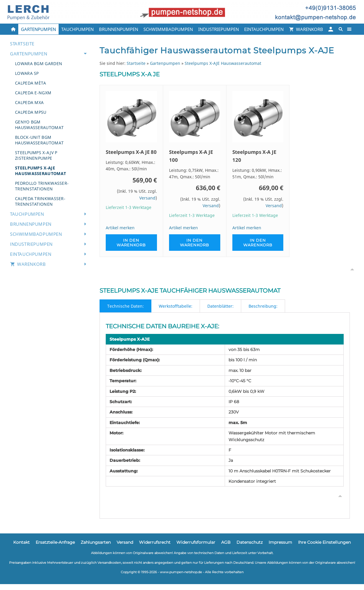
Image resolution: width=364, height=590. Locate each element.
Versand (147, 198)
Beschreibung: (263, 306)
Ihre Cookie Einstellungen (324, 542)
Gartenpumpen (165, 63)
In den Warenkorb (131, 243)
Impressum (280, 542)
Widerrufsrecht (155, 542)
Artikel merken (120, 228)
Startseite (136, 63)
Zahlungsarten (96, 542)
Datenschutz (250, 542)
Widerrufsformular (196, 542)
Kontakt (21, 542)
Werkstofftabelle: (176, 306)
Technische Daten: (125, 306)
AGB (226, 542)
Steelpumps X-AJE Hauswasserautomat (223, 63)
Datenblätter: (220, 306)
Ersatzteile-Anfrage (55, 542)
